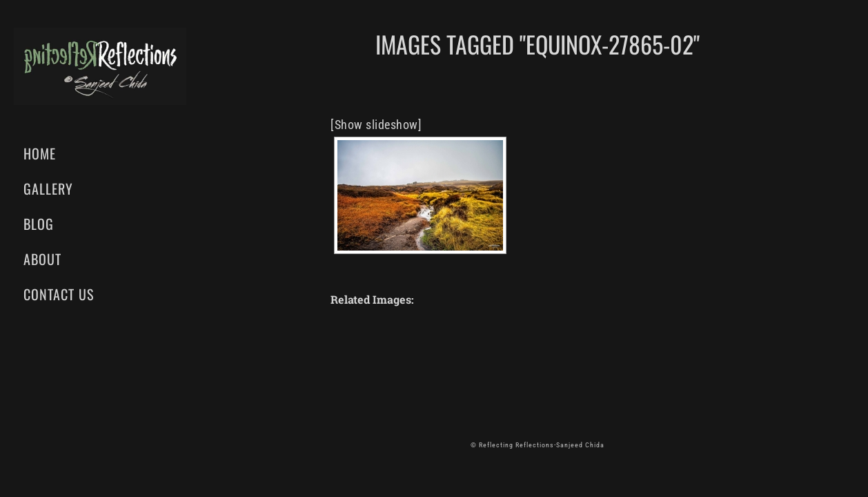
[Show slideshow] (376, 125)
